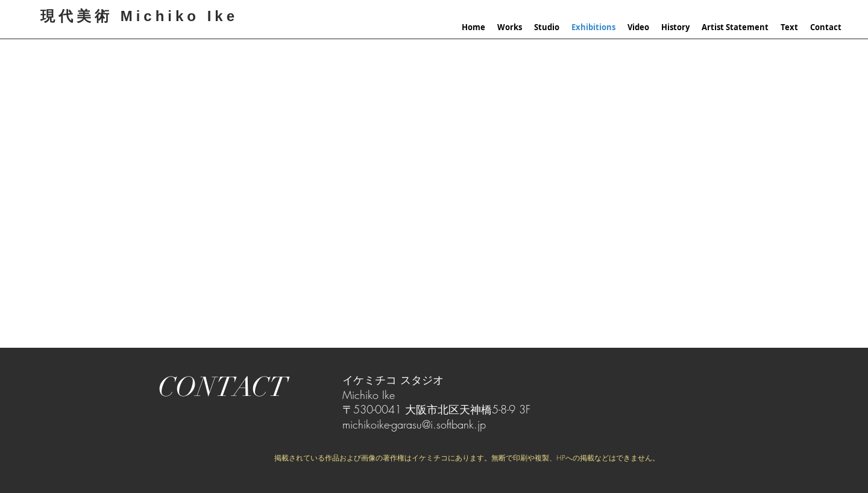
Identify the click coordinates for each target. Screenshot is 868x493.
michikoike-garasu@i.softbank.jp (414, 424)
